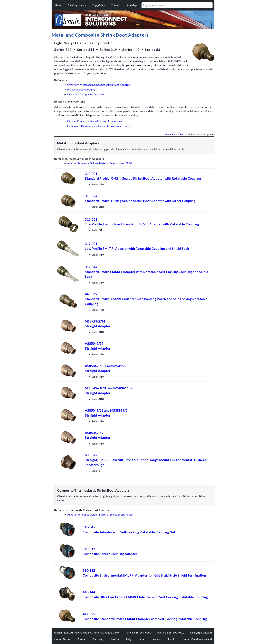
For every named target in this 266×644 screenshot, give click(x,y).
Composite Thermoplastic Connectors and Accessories (99, 126)
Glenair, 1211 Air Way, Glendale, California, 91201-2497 (87, 632)
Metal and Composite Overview (86, 94)
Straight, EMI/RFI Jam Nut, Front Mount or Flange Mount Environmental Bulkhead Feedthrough (146, 460)
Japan (142, 639)
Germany (98, 639)
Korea (156, 639)
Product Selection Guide (81, 89)
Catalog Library (77, 5)
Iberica (115, 639)
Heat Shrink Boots (176, 134)
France (81, 639)
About (58, 5)
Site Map (132, 5)
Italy (129, 639)
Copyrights (98, 5)
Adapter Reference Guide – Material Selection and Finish (100, 163)
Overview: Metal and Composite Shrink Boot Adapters (99, 85)
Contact (116, 5)
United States (62, 639)
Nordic (171, 639)
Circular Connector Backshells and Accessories (94, 121)
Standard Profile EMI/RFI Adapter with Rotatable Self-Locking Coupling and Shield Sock (146, 272)
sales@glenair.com (201, 632)
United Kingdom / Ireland (197, 639)
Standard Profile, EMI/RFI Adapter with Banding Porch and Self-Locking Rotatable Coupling (146, 299)
